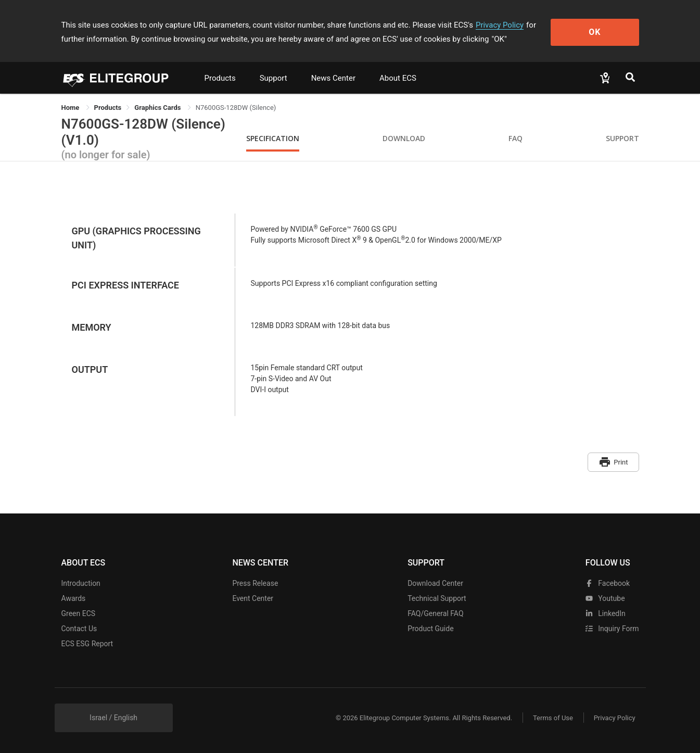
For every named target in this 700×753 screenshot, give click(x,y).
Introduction (81, 583)
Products (220, 78)
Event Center (253, 598)
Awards (74, 598)
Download (404, 138)
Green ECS (79, 613)
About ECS (398, 78)
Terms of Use (553, 717)
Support (273, 78)
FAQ (516, 138)
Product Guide (430, 629)
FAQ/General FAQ (435, 613)
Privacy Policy (500, 25)
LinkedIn (606, 613)
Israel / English (113, 718)
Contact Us (79, 629)
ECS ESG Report (87, 644)
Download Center (435, 583)
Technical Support (437, 598)
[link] (108, 108)
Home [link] (71, 108)
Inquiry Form (612, 629)
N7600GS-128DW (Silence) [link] (236, 108)
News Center (333, 78)
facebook (608, 583)
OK (596, 32)
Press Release (255, 583)
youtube (605, 598)
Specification (273, 138)
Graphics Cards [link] (158, 108)
